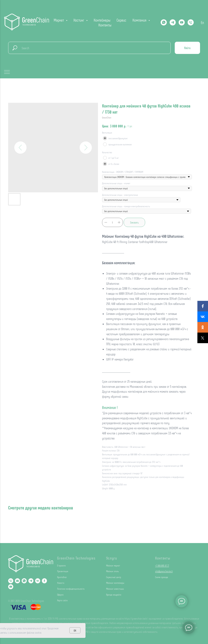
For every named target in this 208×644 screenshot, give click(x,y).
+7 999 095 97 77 (162, 565)
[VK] (38, 581)
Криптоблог (62, 577)
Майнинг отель (112, 571)
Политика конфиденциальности (71, 589)
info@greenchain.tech (164, 571)
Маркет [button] (59, 20)
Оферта (60, 595)
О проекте (61, 565)
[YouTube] (11, 587)
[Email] (17, 581)
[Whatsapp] (164, 22)
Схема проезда (162, 577)
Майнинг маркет (113, 565)
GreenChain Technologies (76, 558)
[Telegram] (173, 22)
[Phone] (11, 581)
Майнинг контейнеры (115, 583)
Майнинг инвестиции (115, 589)
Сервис (121, 20)
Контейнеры (102, 20)
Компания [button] (140, 20)
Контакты (105, 25)
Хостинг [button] (79, 20)
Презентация (63, 571)
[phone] (191, 22)
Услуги (112, 558)
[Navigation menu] (7, 72)
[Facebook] (44, 581)
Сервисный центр (114, 577)
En (202, 22)
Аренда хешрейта (114, 595)
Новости (61, 583)
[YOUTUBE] (182, 22)
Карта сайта (62, 600)
